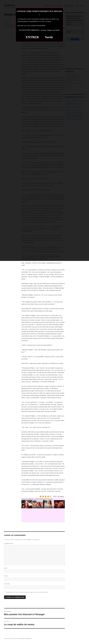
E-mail (7, 576)
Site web (7, 584)
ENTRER (32, 37)
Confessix (6, 639)
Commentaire (9, 544)
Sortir (49, 37)
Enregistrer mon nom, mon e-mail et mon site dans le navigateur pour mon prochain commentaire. (27, 592)
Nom (6, 568)
